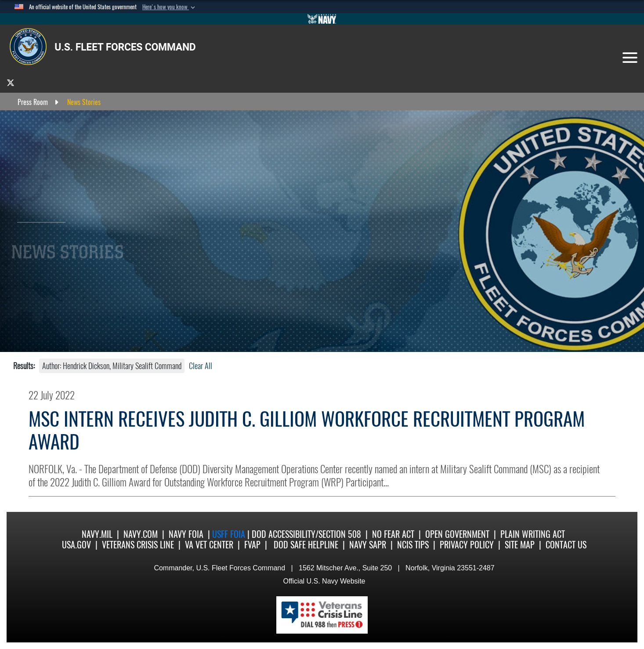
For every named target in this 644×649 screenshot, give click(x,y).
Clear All (201, 366)
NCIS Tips (413, 545)
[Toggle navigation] (630, 58)
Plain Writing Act (533, 534)
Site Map (520, 545)
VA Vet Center (209, 545)
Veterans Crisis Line (138, 545)
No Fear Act (393, 534)
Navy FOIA (186, 534)
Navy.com (141, 534)
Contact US (566, 545)
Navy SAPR (368, 545)
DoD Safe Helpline (306, 545)
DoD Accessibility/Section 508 (306, 534)
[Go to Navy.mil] (322, 19)
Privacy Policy (467, 545)
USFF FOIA (230, 534)
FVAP (252, 545)
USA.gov (76, 545)
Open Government (457, 534)
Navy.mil (97, 534)
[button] (170, 7)
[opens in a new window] (11, 82)
